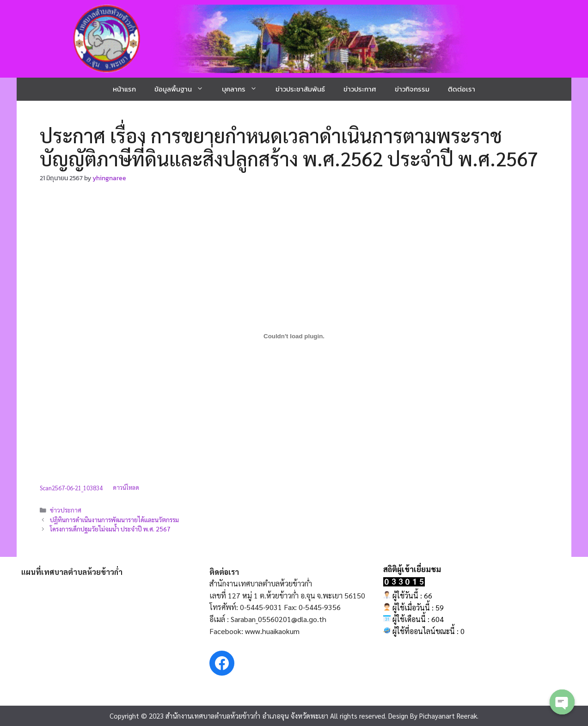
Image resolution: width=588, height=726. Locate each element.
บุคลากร (244, 89)
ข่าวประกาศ (360, 89)
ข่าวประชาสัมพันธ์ (300, 89)
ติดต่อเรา (462, 89)
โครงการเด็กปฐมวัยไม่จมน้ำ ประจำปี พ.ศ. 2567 (110, 529)
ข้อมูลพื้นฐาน (184, 89)
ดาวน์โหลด (126, 488)
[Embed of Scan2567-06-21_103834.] (294, 336)
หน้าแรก (124, 89)
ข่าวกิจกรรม (412, 89)
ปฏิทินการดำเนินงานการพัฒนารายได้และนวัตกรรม (114, 519)
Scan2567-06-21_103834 (71, 488)
